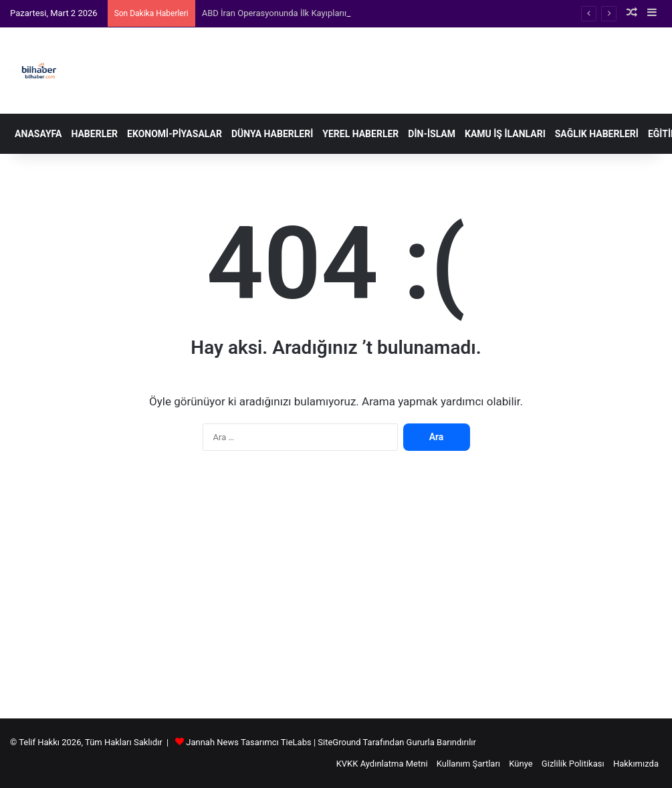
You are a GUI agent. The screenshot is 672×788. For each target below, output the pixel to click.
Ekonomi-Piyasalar (175, 134)
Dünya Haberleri (272, 134)
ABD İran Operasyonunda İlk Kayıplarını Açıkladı (293, 13)
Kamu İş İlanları (505, 134)
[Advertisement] (336, 591)
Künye (521, 764)
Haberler (94, 134)
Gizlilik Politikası (573, 764)
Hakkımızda (636, 764)
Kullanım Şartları (468, 764)
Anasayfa (38, 134)
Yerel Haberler (360, 134)
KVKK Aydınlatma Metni (382, 764)
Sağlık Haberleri (597, 134)
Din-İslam (432, 134)
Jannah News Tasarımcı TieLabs (248, 742)
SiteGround (339, 742)
